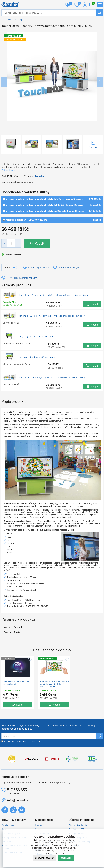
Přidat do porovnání (38, 267)
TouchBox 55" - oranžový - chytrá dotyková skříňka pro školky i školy (53, 295)
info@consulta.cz (19, 800)
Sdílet (8, 267)
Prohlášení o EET (76, 829)
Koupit (40, 243)
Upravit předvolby (45, 858)
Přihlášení (85, 5)
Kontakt (39, 825)
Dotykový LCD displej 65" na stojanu (37, 357)
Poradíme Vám (8, 825)
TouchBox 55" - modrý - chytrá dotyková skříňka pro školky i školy (52, 377)
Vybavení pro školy (14, 19)
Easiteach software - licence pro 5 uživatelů (16, 683)
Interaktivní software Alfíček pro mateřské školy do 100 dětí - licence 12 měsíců (44, 199)
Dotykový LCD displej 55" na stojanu (37, 336)
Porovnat (70, 4)
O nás (38, 829)
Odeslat (99, 736)
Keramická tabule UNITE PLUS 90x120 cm (26, 220)
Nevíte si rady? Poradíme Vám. (22, 278)
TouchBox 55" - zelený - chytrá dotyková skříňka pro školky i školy (52, 316)
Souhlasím (66, 858)
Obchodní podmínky (78, 825)
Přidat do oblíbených (69, 267)
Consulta (39, 176)
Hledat (99, 13)
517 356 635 (17, 790)
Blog (4, 829)
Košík (93, 4)
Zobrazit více (8, 170)
